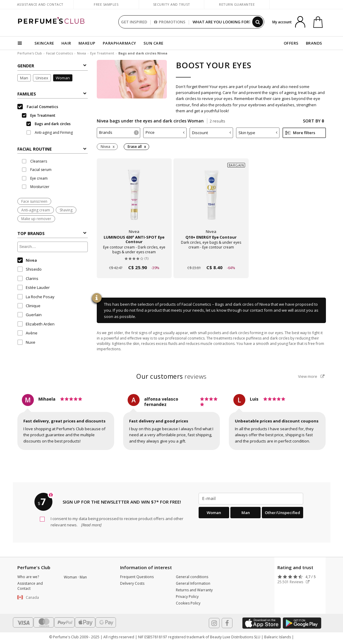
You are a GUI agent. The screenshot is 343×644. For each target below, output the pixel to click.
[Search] (258, 22)
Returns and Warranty (194, 590)
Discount (211, 133)
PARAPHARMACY (120, 43)
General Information (193, 583)
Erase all (135, 147)
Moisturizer (36, 187)
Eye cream (35, 178)
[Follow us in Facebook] (227, 623)
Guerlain (30, 315)
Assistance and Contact (40, 4)
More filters (300, 133)
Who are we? (28, 577)
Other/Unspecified (282, 513)
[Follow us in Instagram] (214, 623)
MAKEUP (87, 43)
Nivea (81, 53)
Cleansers (34, 161)
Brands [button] (119, 132)
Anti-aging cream (36, 210)
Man (24, 78)
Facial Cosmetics (59, 53)
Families (52, 94)
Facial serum (37, 170)
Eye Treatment (102, 53)
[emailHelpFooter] (251, 498)
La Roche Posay (36, 297)
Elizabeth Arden (36, 324)
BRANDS (314, 43)
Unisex (42, 78)
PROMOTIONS (170, 22)
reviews (171, 376)
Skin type (258, 133)
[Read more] (91, 525)
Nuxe (26, 342)
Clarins (28, 278)
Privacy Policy (187, 597)
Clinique (29, 306)
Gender (52, 66)
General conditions (192, 577)
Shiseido (30, 269)
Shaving (66, 210)
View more (311, 376)
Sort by (313, 121)
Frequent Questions (137, 577)
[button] (36, 598)
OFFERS (291, 43)
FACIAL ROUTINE (52, 149)
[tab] (53, 149)
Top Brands (52, 233)
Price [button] (165, 132)
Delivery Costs (132, 583)
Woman (63, 78)
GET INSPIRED (134, 22)
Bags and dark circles (49, 124)
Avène (27, 333)
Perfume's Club (30, 53)
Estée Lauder (34, 287)
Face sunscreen (34, 201)
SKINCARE (44, 43)
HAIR (66, 43)
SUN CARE (154, 43)
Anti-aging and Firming (50, 132)
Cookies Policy (188, 603)
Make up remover (36, 219)
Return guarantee (237, 4)
